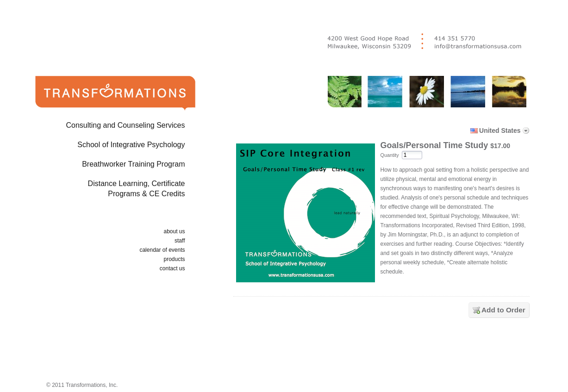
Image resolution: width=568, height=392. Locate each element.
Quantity (390, 155)
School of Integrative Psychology (131, 145)
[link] (383, 352)
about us (174, 231)
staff (180, 241)
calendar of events (162, 250)
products (174, 259)
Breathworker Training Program (133, 164)
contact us (172, 268)
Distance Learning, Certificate (100, 190)
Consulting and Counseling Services (125, 125)
